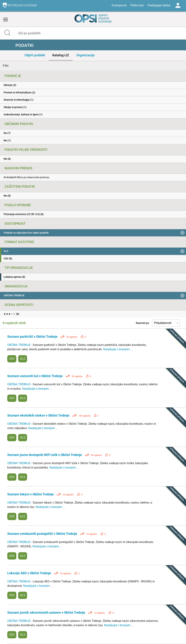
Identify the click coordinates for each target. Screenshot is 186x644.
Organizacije (85, 55)
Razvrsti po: (143, 323)
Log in (178, 5)
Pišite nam (137, 5)
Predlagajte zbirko (159, 5)
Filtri (6, 66)
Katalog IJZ (61, 55)
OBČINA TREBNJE (19, 345)
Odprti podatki (35, 55)
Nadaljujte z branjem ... (118, 349)
